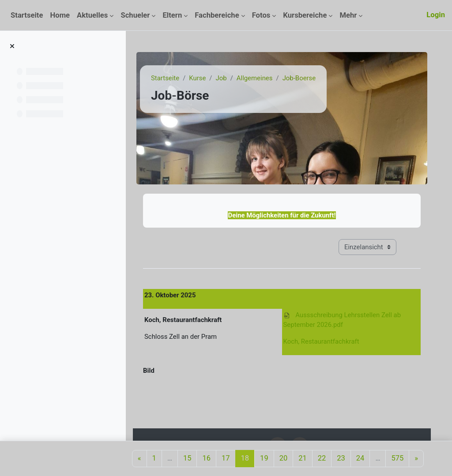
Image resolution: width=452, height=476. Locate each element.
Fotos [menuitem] (261, 15)
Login (436, 15)
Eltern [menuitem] (172, 15)
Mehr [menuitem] (348, 15)
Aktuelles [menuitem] (92, 15)
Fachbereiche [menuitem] (217, 15)
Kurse (197, 78)
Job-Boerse (299, 78)
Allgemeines (255, 78)
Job (221, 78)
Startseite (165, 78)
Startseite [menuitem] (27, 15)
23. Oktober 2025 (170, 295)
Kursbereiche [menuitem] (305, 15)
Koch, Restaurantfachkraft (321, 341)
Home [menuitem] (60, 15)
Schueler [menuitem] (135, 15)
